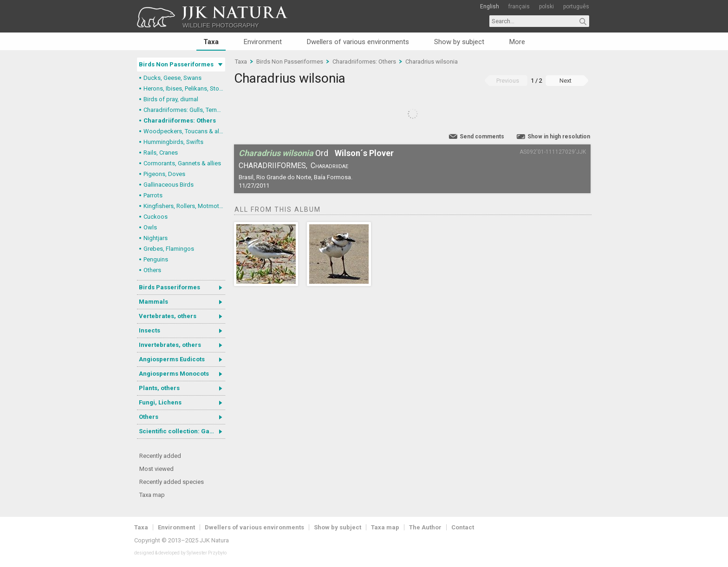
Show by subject (459, 42)
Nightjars (156, 238)
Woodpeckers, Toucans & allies (184, 131)
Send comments (482, 137)
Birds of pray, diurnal (171, 99)
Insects (149, 330)
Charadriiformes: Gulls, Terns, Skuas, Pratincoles (184, 110)
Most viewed (156, 469)
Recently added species (172, 482)
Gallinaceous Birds (169, 185)
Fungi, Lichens (160, 402)
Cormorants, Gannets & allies (182, 163)
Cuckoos (156, 217)
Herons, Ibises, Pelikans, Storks (184, 88)
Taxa (211, 42)
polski (546, 7)
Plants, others (159, 388)
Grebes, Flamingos (169, 249)
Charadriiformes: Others (180, 121)
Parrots (153, 195)
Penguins (156, 259)
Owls (150, 227)
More (517, 42)
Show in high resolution (559, 137)
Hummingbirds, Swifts (173, 142)
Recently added (160, 456)
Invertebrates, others (170, 345)
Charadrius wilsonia (432, 62)
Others (152, 270)
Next (565, 81)
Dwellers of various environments (358, 42)
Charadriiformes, (273, 166)
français (519, 7)
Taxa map (152, 495)
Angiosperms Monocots (174, 374)
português (576, 7)
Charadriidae (329, 166)
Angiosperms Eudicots (172, 359)
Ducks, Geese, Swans (172, 78)
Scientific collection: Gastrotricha (182, 431)
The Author (425, 527)
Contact (463, 527)
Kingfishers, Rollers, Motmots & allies (184, 206)
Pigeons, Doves (164, 174)
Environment (263, 42)
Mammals (153, 302)
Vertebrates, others (168, 316)
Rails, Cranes (161, 153)
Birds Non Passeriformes (176, 64)
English (490, 7)
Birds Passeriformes (169, 287)
